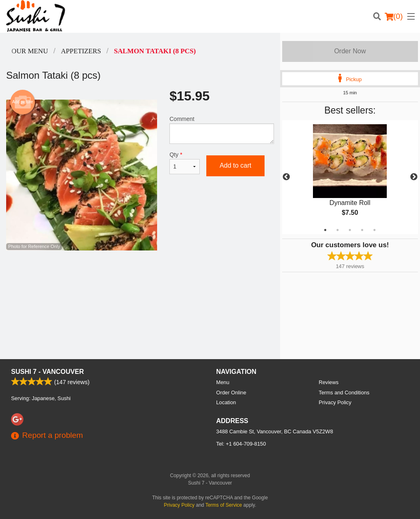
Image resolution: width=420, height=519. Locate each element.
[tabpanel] (350, 177)
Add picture (23, 102)
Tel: (241, 444)
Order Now (350, 51)
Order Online (231, 393)
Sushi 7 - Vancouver (48, 372)
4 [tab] (362, 230)
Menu (223, 382)
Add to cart (235, 165)
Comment (221, 130)
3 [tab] (350, 230)
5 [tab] (374, 230)
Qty (185, 163)
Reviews (329, 382)
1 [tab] (325, 230)
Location (226, 402)
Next (414, 177)
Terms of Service (224, 505)
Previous (286, 177)
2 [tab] (338, 230)
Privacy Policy (335, 402)
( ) (394, 16)
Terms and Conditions (344, 393)
